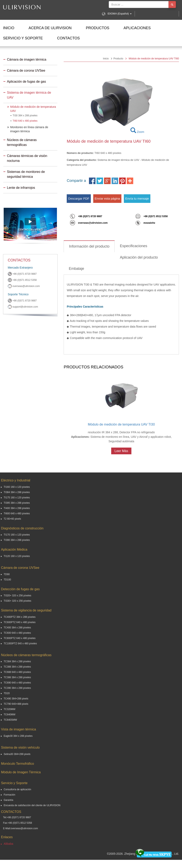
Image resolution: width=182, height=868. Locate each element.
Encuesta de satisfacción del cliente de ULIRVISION (32, 805)
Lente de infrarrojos (21, 188)
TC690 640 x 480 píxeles (17, 683)
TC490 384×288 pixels (16, 699)
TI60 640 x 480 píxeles (25, 121)
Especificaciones (133, 246)
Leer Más (121, 451)
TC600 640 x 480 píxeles (17, 633)
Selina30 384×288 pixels (17, 754)
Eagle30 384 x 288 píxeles (18, 736)
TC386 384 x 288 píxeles (17, 677)
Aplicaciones (137, 28)
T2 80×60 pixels (12, 519)
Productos (98, 28)
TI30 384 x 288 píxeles (25, 116)
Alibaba (8, 844)
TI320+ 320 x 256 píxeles (17, 596)
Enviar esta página (107, 198)
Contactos (68, 38)
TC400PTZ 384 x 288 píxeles (20, 617)
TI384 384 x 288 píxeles (17, 492)
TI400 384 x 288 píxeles (17, 508)
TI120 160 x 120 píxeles (17, 556)
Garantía (8, 800)
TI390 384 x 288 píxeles (17, 540)
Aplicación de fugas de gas (26, 82)
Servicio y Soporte (23, 38)
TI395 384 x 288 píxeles (17, 503)
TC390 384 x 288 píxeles (17, 688)
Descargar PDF (79, 198)
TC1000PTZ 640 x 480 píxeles (20, 643)
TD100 (7, 580)
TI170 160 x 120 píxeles (17, 535)
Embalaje (76, 269)
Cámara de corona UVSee (26, 71)
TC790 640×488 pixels (16, 704)
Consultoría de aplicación (17, 789)
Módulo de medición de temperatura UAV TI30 (121, 424)
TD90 (7, 574)
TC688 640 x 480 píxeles (17, 672)
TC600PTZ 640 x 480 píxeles (20, 622)
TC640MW (9, 715)
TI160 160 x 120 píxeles (17, 487)
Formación (9, 795)
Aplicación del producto (139, 257)
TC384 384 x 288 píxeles (17, 661)
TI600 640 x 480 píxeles (17, 513)
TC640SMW (10, 720)
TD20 (7, 693)
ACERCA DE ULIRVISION (50, 28)
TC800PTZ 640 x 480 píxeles (20, 638)
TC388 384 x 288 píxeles (17, 667)
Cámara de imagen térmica (27, 59)
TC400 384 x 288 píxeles (17, 628)
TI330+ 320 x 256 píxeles (17, 601)
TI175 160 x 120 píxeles (17, 498)
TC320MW (9, 709)
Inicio (9, 28)
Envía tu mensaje (137, 198)
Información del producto (89, 246)
